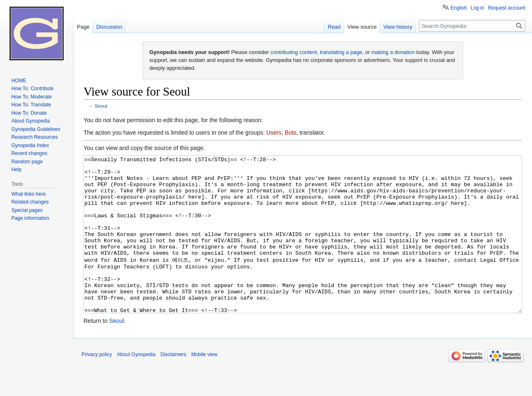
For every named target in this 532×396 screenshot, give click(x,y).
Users (274, 133)
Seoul (101, 106)
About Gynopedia (136, 386)
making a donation (393, 52)
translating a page (341, 52)
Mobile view (204, 386)
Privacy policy (97, 386)
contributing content (294, 52)
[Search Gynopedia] (472, 26)
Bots (291, 133)
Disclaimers (173, 386)
